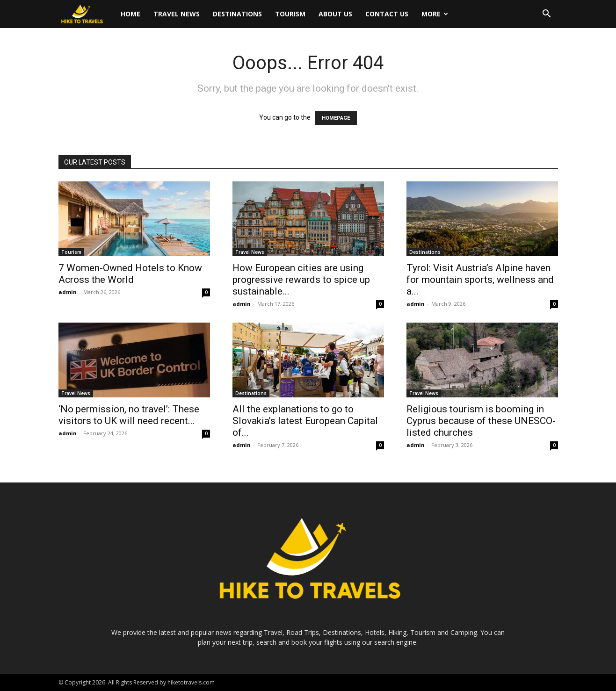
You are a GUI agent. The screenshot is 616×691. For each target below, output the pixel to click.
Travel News (177, 14)
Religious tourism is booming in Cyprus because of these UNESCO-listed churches (481, 421)
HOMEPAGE (336, 118)
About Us (335, 14)
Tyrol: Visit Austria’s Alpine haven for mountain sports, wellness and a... (480, 280)
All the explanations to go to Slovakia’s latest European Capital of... (305, 421)
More (435, 14)
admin (68, 292)
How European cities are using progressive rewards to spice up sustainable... (301, 280)
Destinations (237, 14)
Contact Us (387, 14)
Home (130, 14)
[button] (547, 15)
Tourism (290, 14)
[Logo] (87, 14)
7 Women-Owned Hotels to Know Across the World (130, 274)
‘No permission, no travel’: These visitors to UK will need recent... (129, 415)
